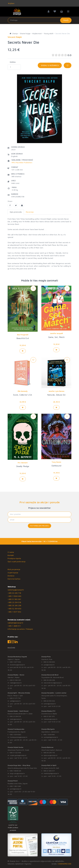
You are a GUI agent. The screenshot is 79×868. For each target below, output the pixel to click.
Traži (66, 20)
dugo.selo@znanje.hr (17, 773)
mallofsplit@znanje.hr (51, 773)
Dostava (11, 576)
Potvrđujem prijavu (39, 526)
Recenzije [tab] (30, 212)
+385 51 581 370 (49, 716)
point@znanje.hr (16, 789)
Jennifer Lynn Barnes (56, 391)
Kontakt (11, 555)
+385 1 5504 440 (14, 596)
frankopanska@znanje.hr (19, 737)
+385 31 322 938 (15, 753)
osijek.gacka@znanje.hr (18, 755)
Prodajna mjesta (14, 558)
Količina (13, 62)
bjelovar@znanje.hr (51, 755)
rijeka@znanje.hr (16, 683)
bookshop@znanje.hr (17, 665)
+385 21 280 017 (49, 771)
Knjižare (11, 3)
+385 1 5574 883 (15, 735)
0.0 (62, 55)
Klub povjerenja (14, 569)
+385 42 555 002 (49, 701)
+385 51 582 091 (14, 599)
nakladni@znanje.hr (15, 623)
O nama (11, 552)
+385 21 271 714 (15, 698)
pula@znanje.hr (49, 665)
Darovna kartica (14, 579)
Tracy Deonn (56, 462)
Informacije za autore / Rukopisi (20, 629)
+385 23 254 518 (14, 602)
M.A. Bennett (23, 463)
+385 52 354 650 (14, 609)
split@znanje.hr (15, 701)
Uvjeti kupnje (13, 573)
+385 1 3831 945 (15, 786)
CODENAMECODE (64, 864)
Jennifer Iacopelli (56, 333)
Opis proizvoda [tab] (16, 212)
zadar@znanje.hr (16, 719)
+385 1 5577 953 (14, 612)
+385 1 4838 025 (15, 771)
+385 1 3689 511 (14, 626)
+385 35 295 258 (14, 605)
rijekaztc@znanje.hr (51, 719)
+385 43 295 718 (14, 593)
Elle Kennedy (23, 391)
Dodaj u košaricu (50, 65)
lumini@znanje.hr (50, 704)
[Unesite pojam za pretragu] (40, 20)
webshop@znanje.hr (16, 590)
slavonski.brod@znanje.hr (53, 683)
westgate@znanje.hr (51, 737)
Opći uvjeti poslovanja (16, 561)
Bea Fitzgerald (23, 335)
